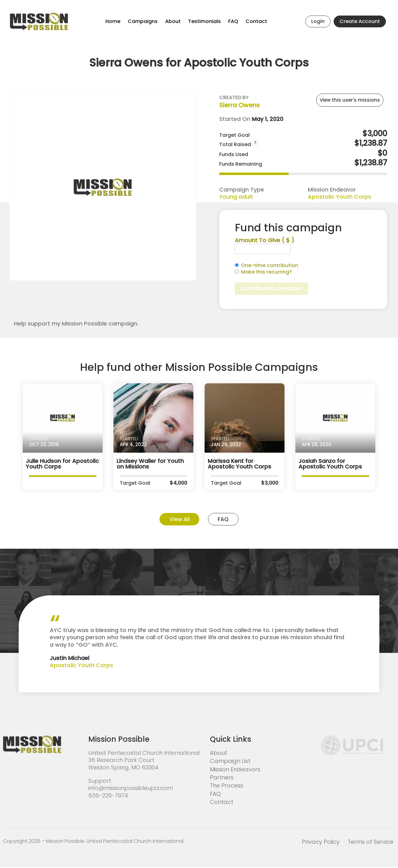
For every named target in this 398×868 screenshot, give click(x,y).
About (173, 21)
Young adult (236, 197)
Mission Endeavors (235, 770)
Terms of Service (370, 843)
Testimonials (204, 21)
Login (318, 21)
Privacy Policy (321, 843)
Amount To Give (264, 240)
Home (113, 21)
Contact (256, 21)
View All (178, 520)
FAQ (233, 21)
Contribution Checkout (273, 289)
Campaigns (143, 21)
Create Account (360, 21)
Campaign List (230, 762)
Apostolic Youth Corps (340, 197)
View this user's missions (350, 100)
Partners (222, 778)
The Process (227, 787)
